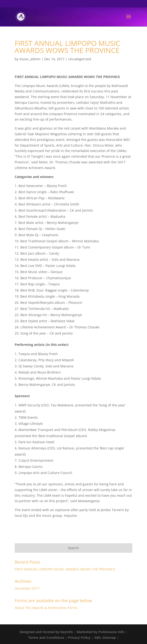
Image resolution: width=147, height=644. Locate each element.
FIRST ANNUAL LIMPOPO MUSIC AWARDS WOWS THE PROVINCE (65, 569)
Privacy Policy (79, 637)
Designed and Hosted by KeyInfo (46, 632)
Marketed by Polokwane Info (100, 632)
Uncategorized (80, 59)
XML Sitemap (105, 637)
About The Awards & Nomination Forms (46, 608)
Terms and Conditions (46, 637)
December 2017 (27, 588)
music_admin (30, 59)
